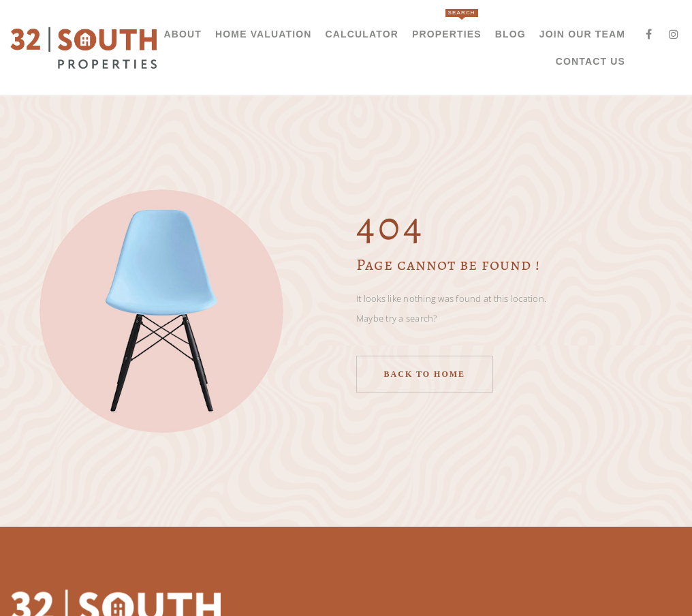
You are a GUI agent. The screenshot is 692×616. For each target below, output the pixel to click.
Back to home (425, 374)
